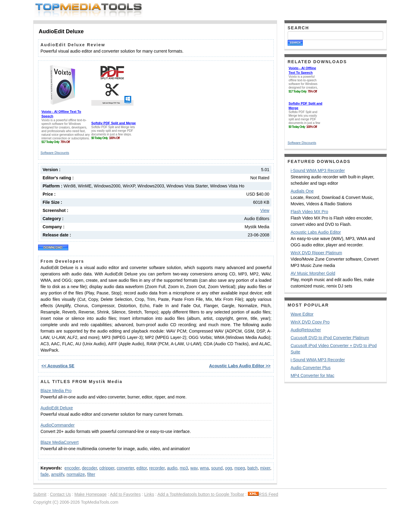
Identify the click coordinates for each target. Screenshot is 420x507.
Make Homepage (90, 494)
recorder (157, 468)
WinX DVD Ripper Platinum (316, 253)
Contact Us (60, 494)
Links (149, 494)
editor (142, 468)
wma (204, 468)
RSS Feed (263, 494)
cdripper (107, 468)
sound (217, 468)
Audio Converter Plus (311, 368)
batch (253, 468)
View (265, 210)
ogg (229, 468)
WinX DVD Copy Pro (310, 322)
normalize (76, 474)
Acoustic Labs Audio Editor (316, 232)
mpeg (240, 468)
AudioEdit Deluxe (57, 408)
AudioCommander (58, 425)
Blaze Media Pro (56, 391)
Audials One (302, 191)
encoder (72, 468)
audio (172, 468)
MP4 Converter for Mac (313, 375)
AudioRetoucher (306, 330)
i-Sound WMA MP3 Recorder (318, 171)
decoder (89, 468)
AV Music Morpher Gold (313, 273)
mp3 (184, 468)
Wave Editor (302, 314)
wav (194, 468)
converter (125, 468)
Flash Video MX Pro (309, 212)
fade (45, 474)
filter (91, 474)
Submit (40, 494)
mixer (265, 468)
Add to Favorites (125, 494)
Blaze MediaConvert (60, 442)
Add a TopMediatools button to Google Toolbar (201, 494)
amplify (58, 474)
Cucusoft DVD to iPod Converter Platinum (330, 338)
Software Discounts (55, 153)
